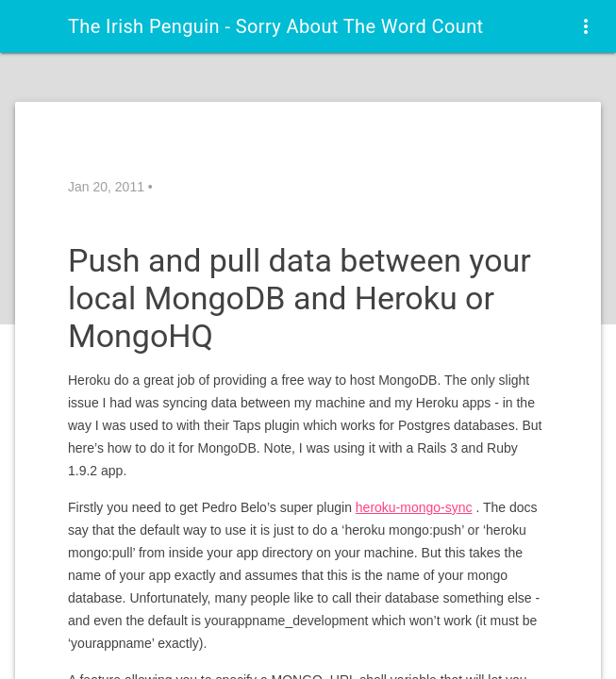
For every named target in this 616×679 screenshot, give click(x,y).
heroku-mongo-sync (414, 507)
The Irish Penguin (276, 26)
